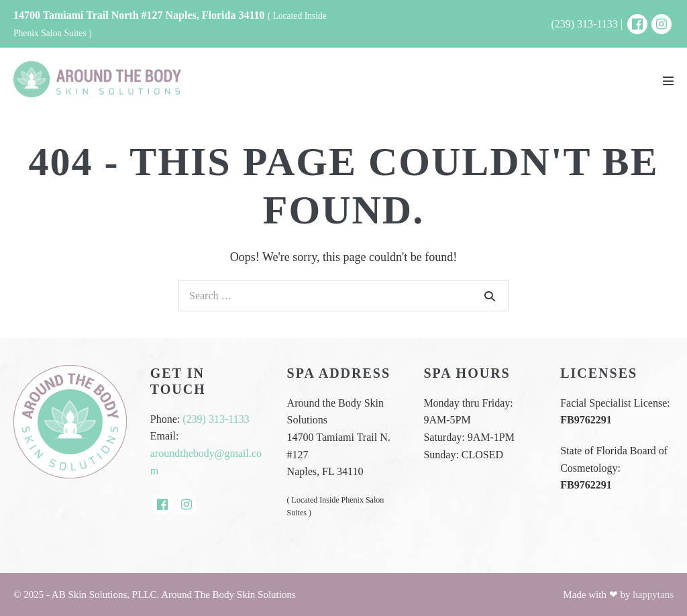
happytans (653, 595)
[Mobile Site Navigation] (668, 81)
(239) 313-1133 (216, 419)
